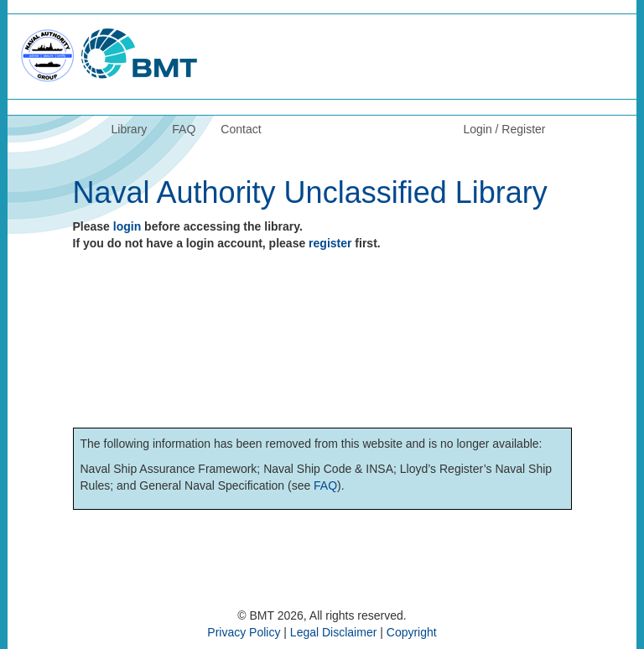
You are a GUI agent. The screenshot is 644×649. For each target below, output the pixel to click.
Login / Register (504, 129)
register (330, 243)
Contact (241, 129)
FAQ (184, 129)
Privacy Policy (244, 632)
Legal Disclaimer (333, 632)
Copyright (412, 632)
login (127, 226)
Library (130, 129)
